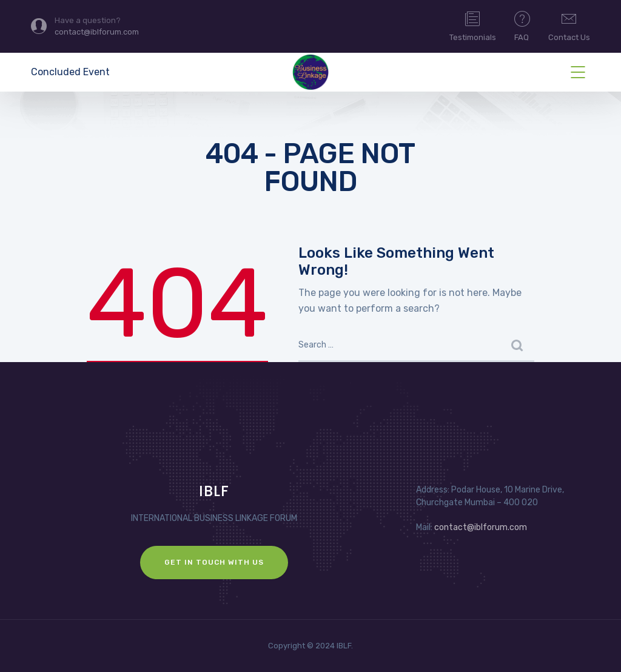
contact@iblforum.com (481, 527)
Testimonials (473, 25)
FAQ (522, 25)
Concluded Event (70, 72)
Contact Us (569, 25)
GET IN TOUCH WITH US (214, 562)
